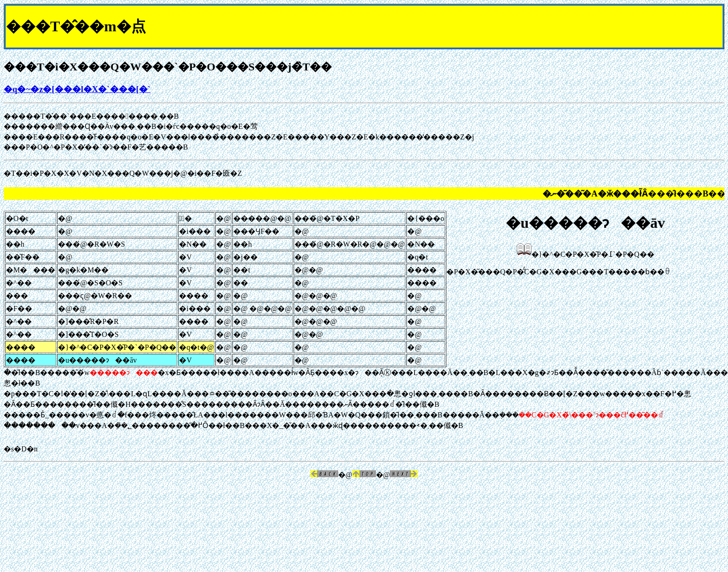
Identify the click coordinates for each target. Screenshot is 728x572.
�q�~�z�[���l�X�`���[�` (77, 89)
